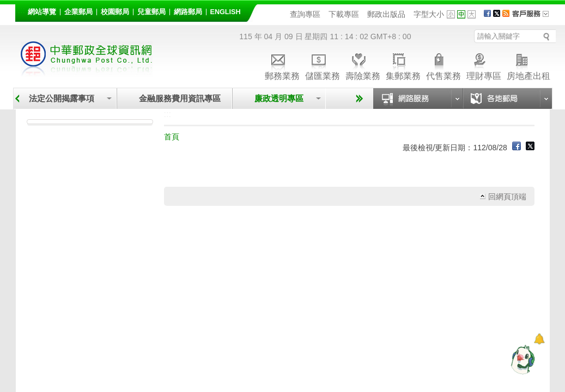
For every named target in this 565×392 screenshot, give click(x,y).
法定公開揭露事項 (62, 98)
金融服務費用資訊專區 (180, 98)
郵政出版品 (386, 14)
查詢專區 (305, 14)
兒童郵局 (151, 12)
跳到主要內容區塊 (6, 6)
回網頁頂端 (507, 197)
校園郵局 (115, 12)
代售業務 (444, 65)
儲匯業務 (323, 65)
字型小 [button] (451, 14)
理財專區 (484, 65)
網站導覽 (42, 12)
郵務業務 (282, 65)
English (226, 12)
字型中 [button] (461, 14)
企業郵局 (78, 12)
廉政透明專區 (279, 98)
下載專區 (344, 14)
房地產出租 (528, 65)
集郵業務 (403, 65)
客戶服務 (534, 17)
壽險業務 (363, 65)
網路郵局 (188, 12)
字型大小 (429, 14)
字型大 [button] (472, 14)
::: (22, 10)
